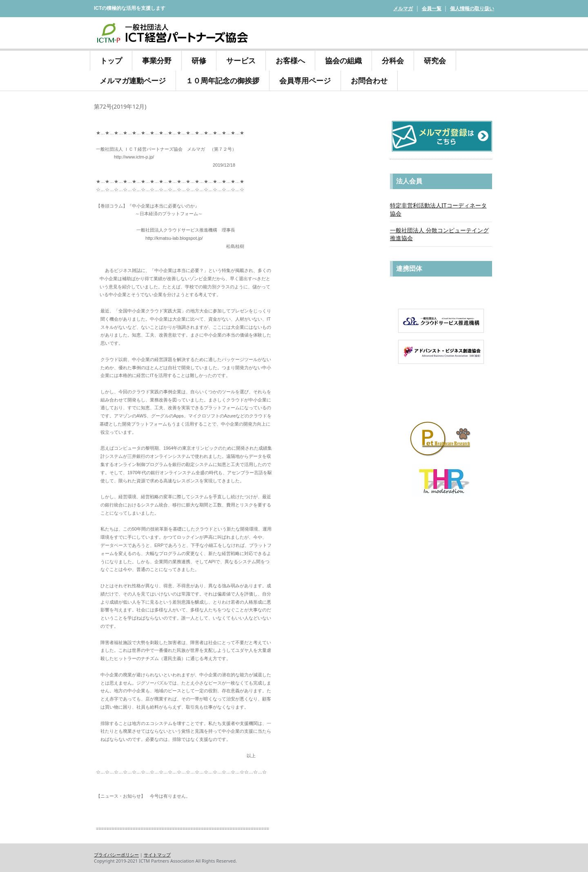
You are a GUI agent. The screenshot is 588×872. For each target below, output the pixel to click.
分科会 (393, 60)
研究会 (435, 59)
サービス (241, 59)
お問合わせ (369, 80)
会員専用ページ (305, 80)
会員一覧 (432, 8)
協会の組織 (343, 59)
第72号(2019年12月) (120, 106)
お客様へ (290, 59)
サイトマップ (157, 855)
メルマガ (403, 8)
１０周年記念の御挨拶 (223, 79)
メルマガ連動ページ (133, 80)
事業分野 (157, 60)
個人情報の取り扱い (472, 8)
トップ (111, 60)
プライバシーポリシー (116, 855)
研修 (199, 59)
